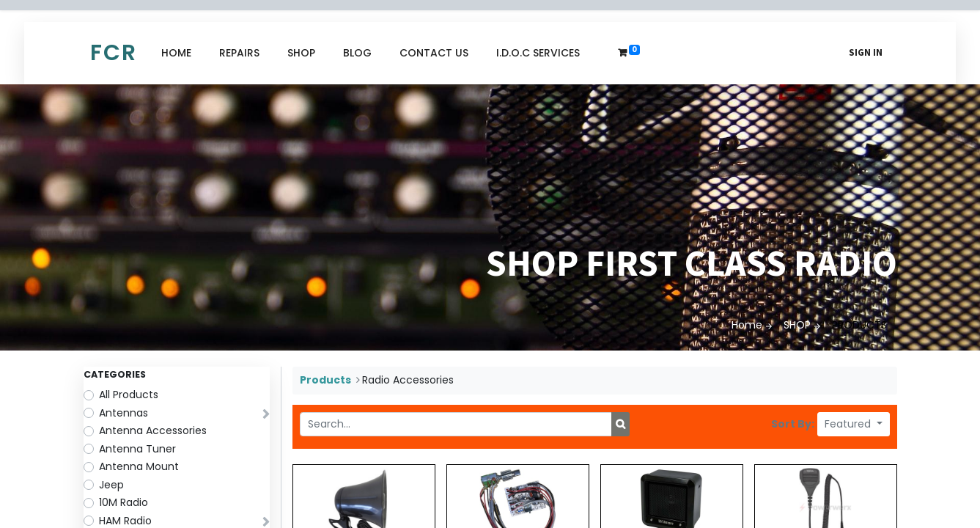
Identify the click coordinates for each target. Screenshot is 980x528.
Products (325, 380)
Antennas (124, 413)
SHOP (797, 325)
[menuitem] (176, 53)
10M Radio (124, 502)
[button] (854, 424)
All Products (129, 395)
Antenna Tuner (137, 449)
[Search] (620, 425)
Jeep (111, 485)
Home (747, 325)
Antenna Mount (139, 466)
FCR (114, 53)
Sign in (866, 52)
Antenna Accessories (153, 430)
